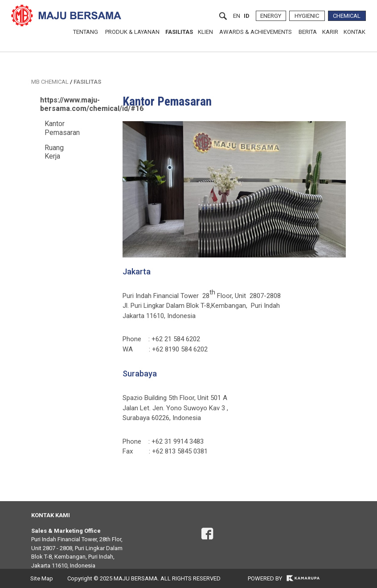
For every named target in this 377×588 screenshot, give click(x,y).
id (247, 16)
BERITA (308, 32)
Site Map (42, 578)
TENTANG (86, 32)
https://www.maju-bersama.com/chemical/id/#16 (92, 104)
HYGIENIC (307, 16)
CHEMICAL (347, 16)
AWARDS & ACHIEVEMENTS (256, 32)
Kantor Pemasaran (62, 128)
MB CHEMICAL (50, 82)
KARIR (330, 32)
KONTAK (354, 32)
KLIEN (205, 32)
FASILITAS (179, 32)
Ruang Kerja (54, 152)
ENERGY (271, 16)
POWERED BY (284, 578)
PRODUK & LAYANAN (132, 32)
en (237, 16)
